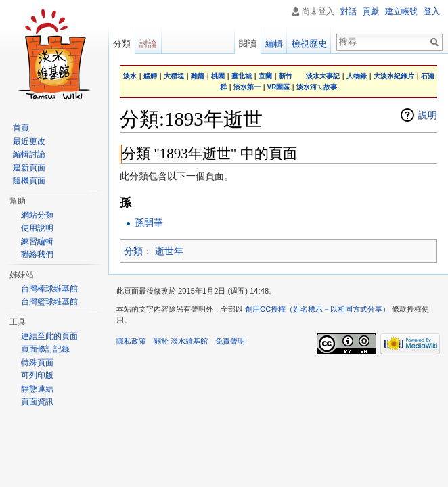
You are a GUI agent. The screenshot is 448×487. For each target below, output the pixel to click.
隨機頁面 (29, 181)
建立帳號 (401, 11)
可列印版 (37, 375)
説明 (428, 115)
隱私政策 (131, 341)
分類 (133, 251)
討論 (148, 44)
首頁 (21, 128)
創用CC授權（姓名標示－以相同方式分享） (317, 309)
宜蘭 (265, 76)
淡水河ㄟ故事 (317, 87)
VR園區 (279, 87)
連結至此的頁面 (49, 336)
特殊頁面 (37, 363)
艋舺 (150, 76)
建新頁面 (29, 168)
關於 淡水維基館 (181, 341)
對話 (349, 11)
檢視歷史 (309, 44)
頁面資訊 (37, 402)
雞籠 (198, 76)
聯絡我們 (37, 254)
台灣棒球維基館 (49, 289)
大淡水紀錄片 (394, 76)
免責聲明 (230, 341)
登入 (432, 11)
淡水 (130, 76)
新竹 (286, 76)
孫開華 (149, 223)
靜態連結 (37, 389)
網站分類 (37, 215)
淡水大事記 (323, 76)
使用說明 (37, 228)
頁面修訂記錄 (45, 349)
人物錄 (357, 76)
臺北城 (242, 76)
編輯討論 (29, 154)
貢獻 (371, 11)
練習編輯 (37, 241)
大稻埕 (174, 76)
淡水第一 (247, 87)
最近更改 (29, 141)
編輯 (274, 44)
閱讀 (248, 44)
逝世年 (169, 251)
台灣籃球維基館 (49, 302)
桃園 (218, 76)
